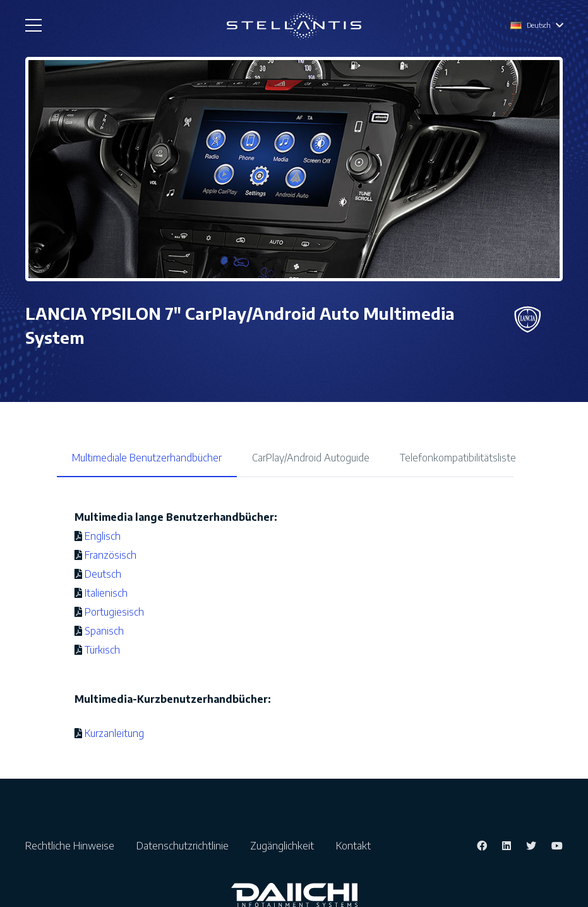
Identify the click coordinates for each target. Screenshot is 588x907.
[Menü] (33, 25)
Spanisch (104, 631)
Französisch (111, 555)
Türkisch (102, 650)
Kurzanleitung (113, 733)
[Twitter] (531, 846)
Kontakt (353, 846)
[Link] (294, 26)
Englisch (103, 536)
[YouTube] (557, 846)
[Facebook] (482, 846)
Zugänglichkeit (286, 846)
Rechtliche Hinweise (74, 846)
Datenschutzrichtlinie (186, 846)
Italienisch (106, 593)
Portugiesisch (114, 612)
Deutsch (103, 574)
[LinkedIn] (507, 846)
